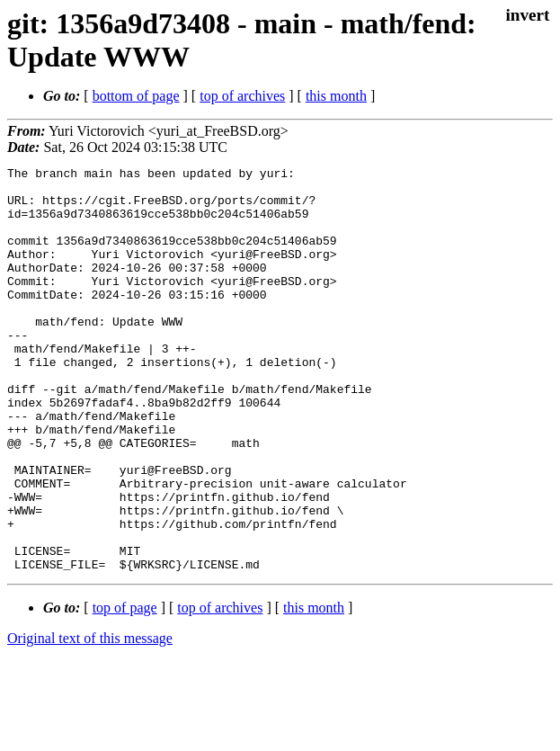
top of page (125, 688)
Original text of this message (90, 719)
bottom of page (136, 96)
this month (336, 96)
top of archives (242, 96)
